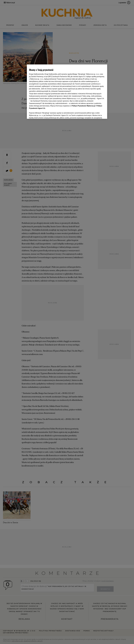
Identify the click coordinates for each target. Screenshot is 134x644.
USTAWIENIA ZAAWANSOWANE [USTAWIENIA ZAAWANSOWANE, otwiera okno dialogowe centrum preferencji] (44, 114)
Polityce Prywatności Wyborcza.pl (84, 106)
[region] (67, 91)
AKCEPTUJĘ (97, 114)
